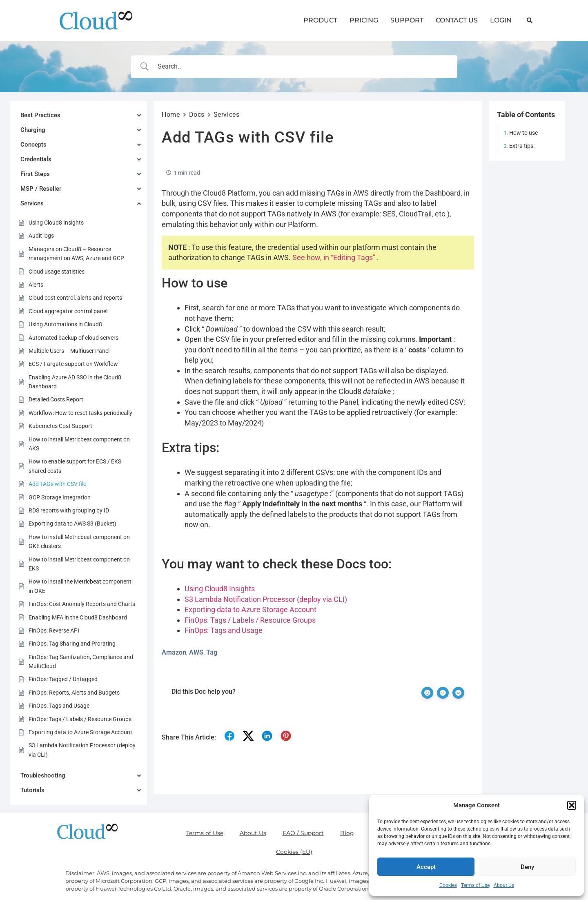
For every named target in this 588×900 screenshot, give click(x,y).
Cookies (448, 885)
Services (226, 115)
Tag (212, 652)
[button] (572, 805)
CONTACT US (457, 20)
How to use (523, 133)
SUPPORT (407, 20)
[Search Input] (305, 67)
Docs (197, 115)
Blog (347, 833)
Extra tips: (522, 146)
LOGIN (501, 20)
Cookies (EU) (294, 852)
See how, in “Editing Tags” (334, 257)
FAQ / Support (303, 833)
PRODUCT (320, 20)
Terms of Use (475, 885)
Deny (527, 867)
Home (171, 115)
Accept (426, 867)
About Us (504, 885)
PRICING (364, 20)
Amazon (174, 652)
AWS (196, 652)
